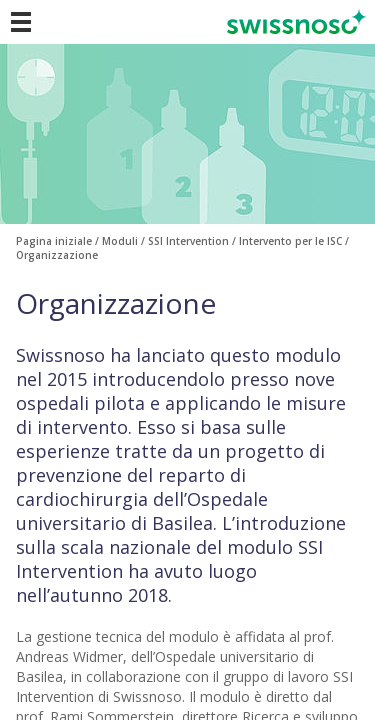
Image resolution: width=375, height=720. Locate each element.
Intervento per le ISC (290, 241)
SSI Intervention (188, 241)
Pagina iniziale (54, 241)
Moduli (120, 241)
